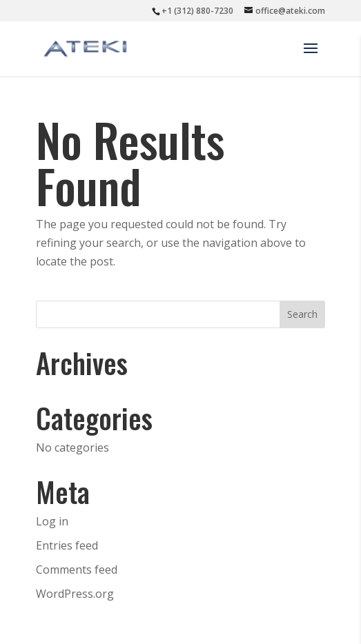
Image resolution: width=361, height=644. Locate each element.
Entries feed (67, 545)
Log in (52, 521)
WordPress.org (75, 594)
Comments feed (77, 570)
